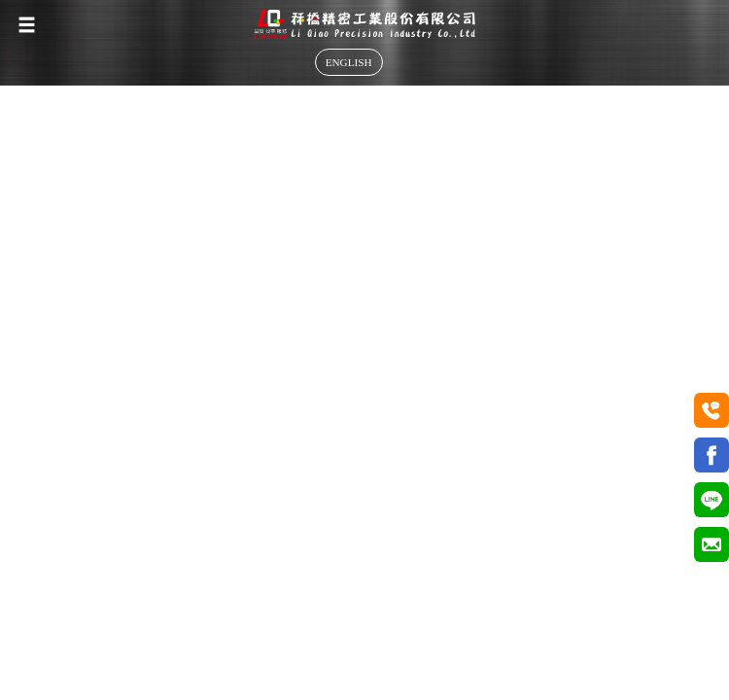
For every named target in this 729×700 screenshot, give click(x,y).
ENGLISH (349, 62)
